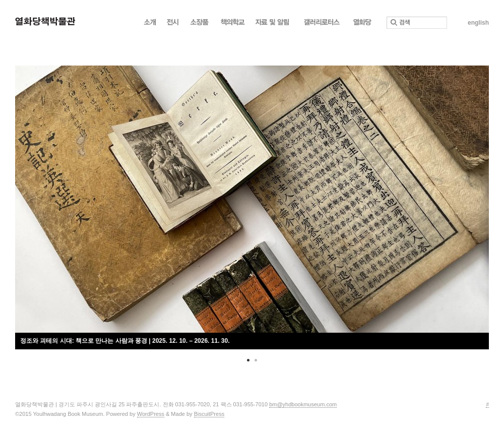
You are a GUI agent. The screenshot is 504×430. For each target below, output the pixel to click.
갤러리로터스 (323, 25)
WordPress (151, 414)
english (478, 23)
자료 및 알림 (274, 25)
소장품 (200, 25)
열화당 (362, 25)
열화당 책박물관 (45, 21)
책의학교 (233, 25)
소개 (150, 25)
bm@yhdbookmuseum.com (303, 404)
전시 (173, 25)
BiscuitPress (209, 414)
